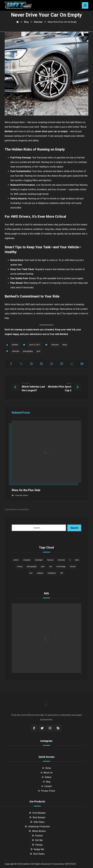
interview (16, 351)
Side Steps (37, 822)
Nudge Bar (37, 849)
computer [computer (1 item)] (27, 560)
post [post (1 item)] (43, 567)
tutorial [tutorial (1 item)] (73, 567)
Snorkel (37, 836)
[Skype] (58, 728)
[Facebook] (34, 728)
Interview (55, 345)
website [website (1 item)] (40, 573)
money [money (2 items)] (20, 567)
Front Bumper (37, 813)
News (65, 345)
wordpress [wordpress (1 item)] (52, 573)
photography (28, 351)
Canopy (37, 845)
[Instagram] (50, 728)
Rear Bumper (37, 817)
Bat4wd (64, 334)
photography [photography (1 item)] (32, 567)
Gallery (46, 777)
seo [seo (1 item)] (51, 567)
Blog (46, 782)
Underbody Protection (37, 827)
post (38, 351)
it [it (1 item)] (70, 560)
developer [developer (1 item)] (39, 560)
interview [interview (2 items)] (61, 560)
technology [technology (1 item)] (61, 567)
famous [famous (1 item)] (50, 560)
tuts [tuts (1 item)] (31, 573)
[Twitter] (42, 728)
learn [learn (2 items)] (77, 560)
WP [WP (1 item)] (62, 573)
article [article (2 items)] (16, 560)
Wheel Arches (37, 831)
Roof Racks (37, 854)
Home (46, 768)
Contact (46, 786)
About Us (46, 773)
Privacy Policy (46, 791)
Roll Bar (37, 840)
